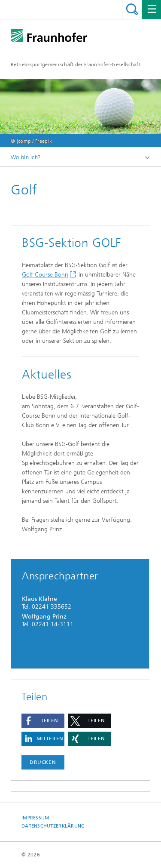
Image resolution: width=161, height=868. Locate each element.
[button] (43, 721)
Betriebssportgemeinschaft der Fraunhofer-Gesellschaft (76, 65)
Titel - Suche (132, 9)
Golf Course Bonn (45, 275)
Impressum (35, 818)
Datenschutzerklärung (53, 826)
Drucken (43, 762)
